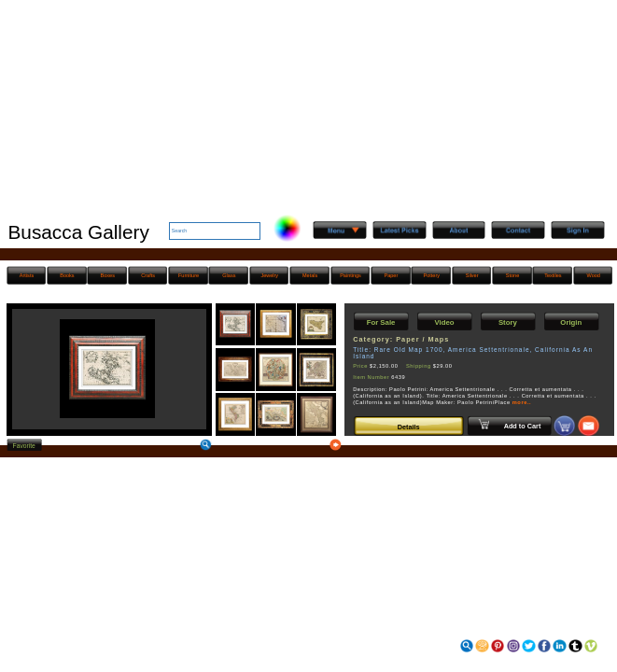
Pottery (432, 275)
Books (67, 275)
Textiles (553, 275)
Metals (310, 275)
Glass (229, 275)
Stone (512, 275)
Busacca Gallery (78, 232)
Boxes (108, 275)
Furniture (189, 275)
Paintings (351, 275)
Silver (472, 275)
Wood (594, 275)
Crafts (148, 275)
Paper (392, 275)
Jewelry (269, 275)
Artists (27, 275)
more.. (522, 402)
